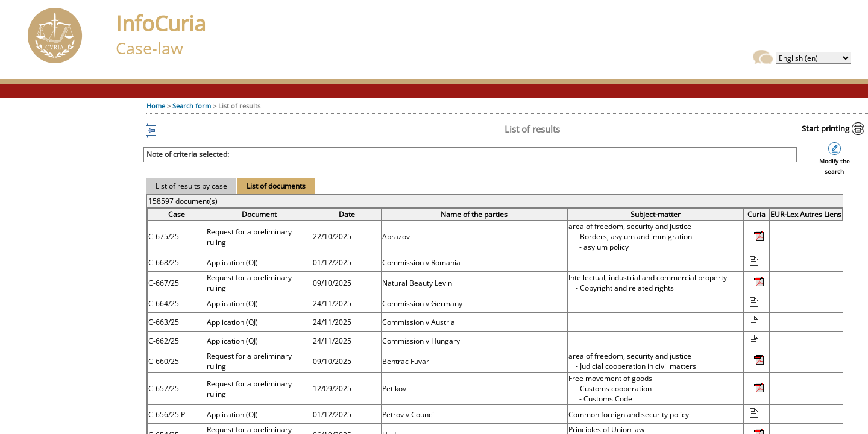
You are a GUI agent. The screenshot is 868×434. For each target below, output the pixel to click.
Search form (192, 106)
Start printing (826, 128)
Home (156, 106)
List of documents (276, 186)
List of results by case (191, 186)
